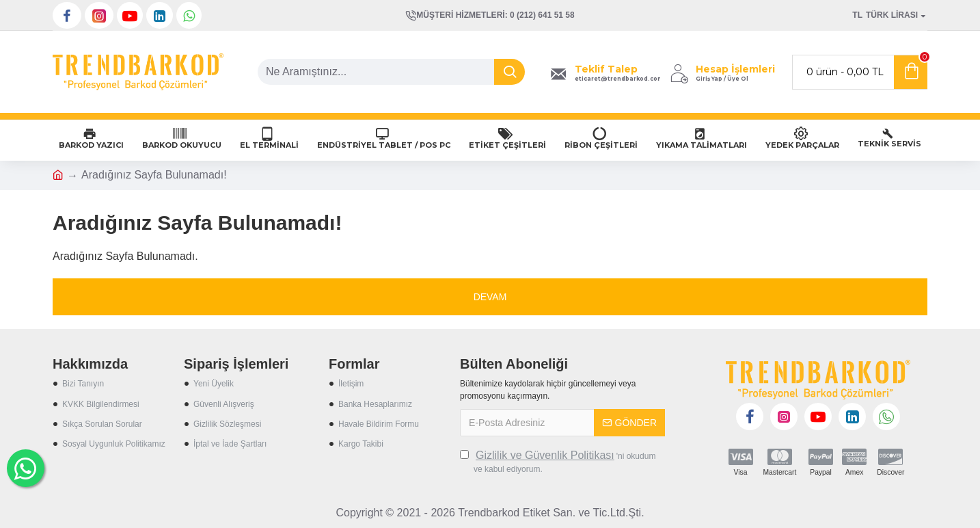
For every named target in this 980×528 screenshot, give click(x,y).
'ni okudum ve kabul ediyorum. (558, 461)
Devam (490, 297)
